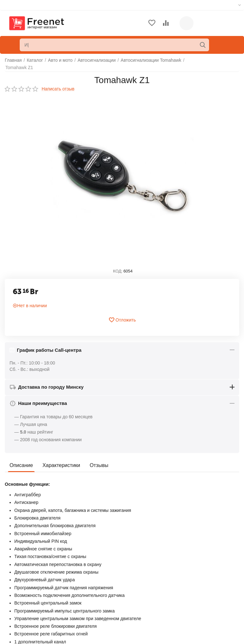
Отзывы (99, 465)
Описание (21, 465)
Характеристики (61, 465)
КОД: (118, 271)
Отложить (122, 320)
